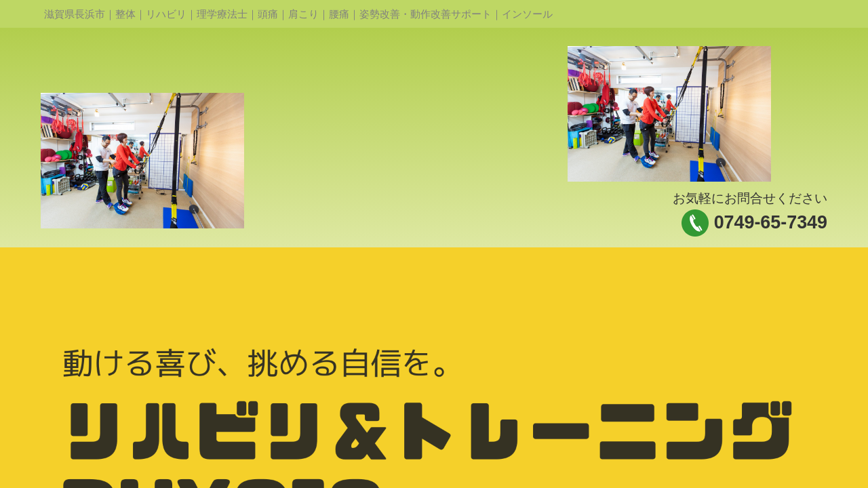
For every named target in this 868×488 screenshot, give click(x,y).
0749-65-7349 (771, 222)
